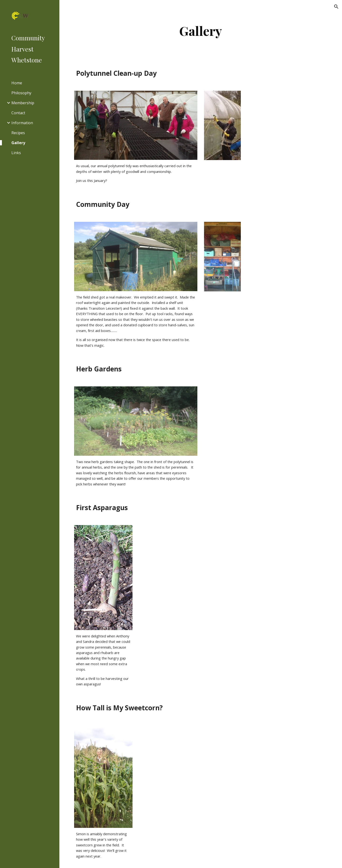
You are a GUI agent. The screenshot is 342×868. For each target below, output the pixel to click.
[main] (201, 31)
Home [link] (17, 83)
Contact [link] (18, 113)
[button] (336, 7)
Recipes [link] (18, 133)
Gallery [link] (18, 143)
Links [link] (16, 153)
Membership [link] (23, 103)
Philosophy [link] (21, 93)
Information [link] (22, 123)
